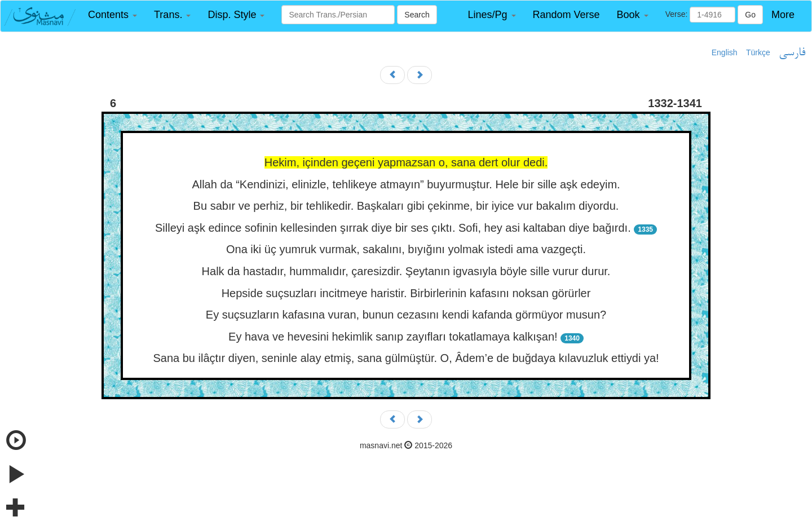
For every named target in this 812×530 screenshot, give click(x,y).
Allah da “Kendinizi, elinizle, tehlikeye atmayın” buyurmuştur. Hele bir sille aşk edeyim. (406, 184)
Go (750, 15)
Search (417, 15)
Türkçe (758, 52)
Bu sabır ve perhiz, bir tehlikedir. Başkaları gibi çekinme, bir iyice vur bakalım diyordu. (406, 206)
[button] (112, 15)
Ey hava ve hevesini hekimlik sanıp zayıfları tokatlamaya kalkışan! (393, 337)
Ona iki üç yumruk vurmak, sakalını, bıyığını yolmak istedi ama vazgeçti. (406, 249)
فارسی (792, 53)
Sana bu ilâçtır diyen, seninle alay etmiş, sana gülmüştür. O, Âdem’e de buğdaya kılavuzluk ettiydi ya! (406, 358)
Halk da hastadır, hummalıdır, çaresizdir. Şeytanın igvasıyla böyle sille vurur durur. (406, 271)
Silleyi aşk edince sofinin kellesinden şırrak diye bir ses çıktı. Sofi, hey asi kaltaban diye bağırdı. (393, 228)
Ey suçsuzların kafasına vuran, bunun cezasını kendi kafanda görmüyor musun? (406, 315)
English (725, 52)
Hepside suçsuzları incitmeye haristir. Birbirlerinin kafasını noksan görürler (406, 293)
